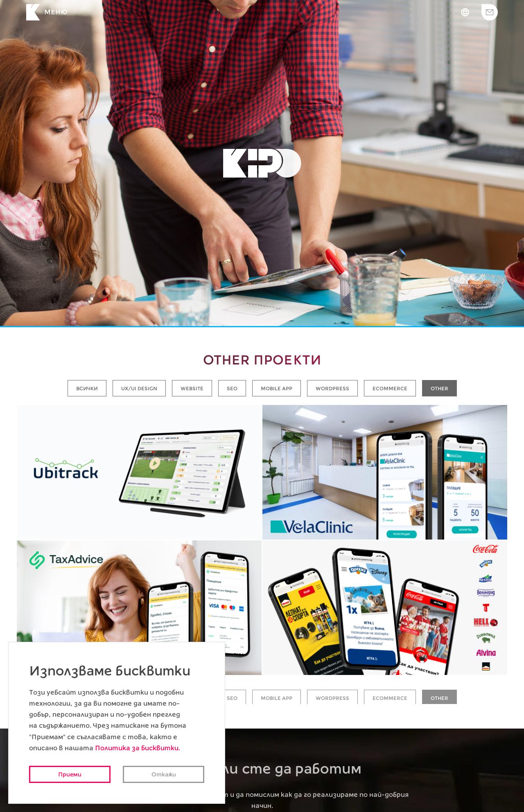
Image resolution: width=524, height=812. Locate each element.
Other (439, 388)
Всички (87, 388)
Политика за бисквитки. (138, 748)
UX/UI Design (139, 388)
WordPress (332, 388)
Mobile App (277, 388)
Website (192, 388)
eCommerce (390, 388)
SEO (232, 388)
